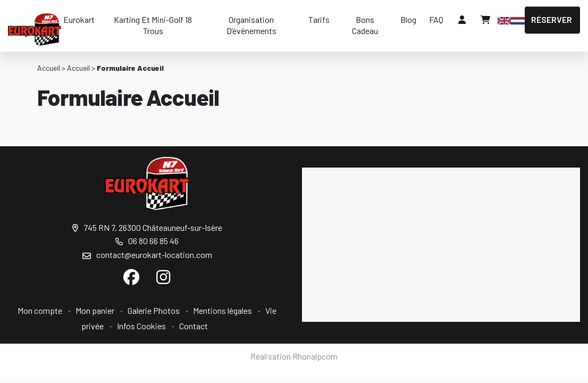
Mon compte (40, 310)
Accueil (49, 68)
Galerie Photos (154, 310)
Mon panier (95, 310)
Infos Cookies (141, 326)
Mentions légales (222, 310)
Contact (194, 326)
